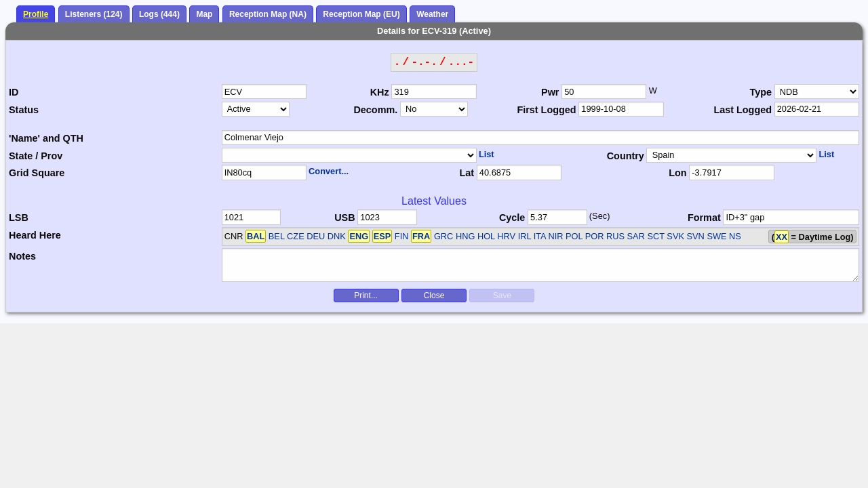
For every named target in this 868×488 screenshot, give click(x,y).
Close (434, 296)
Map (204, 14)
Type (761, 92)
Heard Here (35, 235)
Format (704, 218)
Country (626, 156)
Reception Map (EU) (361, 14)
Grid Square (37, 173)
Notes (22, 256)
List (487, 154)
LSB (19, 218)
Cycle (512, 218)
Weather (432, 14)
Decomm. (375, 110)
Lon (677, 173)
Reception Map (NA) (268, 14)
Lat (467, 173)
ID (14, 92)
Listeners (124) (94, 14)
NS (735, 236)
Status (24, 110)
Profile (36, 14)
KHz (380, 92)
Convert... (329, 171)
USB (344, 218)
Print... (366, 296)
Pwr (550, 92)
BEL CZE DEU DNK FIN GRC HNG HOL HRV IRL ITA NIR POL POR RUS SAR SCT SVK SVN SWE (486, 236)
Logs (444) (159, 14)
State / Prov (36, 156)
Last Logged (743, 110)
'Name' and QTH (46, 138)
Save (502, 296)
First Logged (546, 110)
